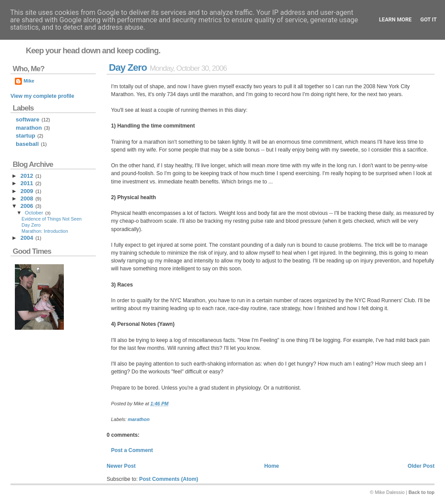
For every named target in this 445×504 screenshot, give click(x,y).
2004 (27, 238)
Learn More (395, 20)
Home (271, 466)
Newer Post (121, 466)
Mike (29, 81)
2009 (27, 191)
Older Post (421, 466)
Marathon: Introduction (45, 231)
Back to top (421, 492)
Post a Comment (132, 450)
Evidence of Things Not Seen (51, 219)
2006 (27, 206)
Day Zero (128, 67)
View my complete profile (42, 96)
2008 (27, 198)
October (34, 213)
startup (25, 136)
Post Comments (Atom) (169, 479)
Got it (429, 20)
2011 (27, 183)
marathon (139, 419)
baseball (27, 144)
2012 (27, 176)
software (28, 119)
